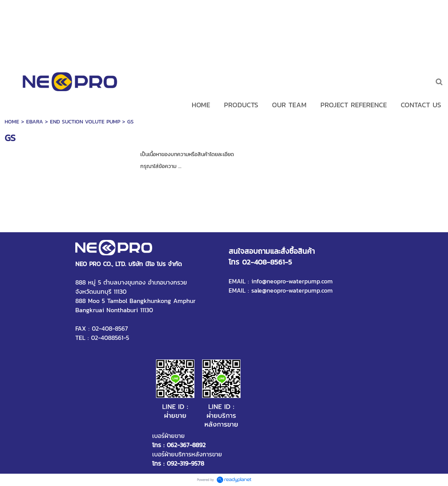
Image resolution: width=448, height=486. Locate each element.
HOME (12, 122)
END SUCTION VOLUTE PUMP (85, 122)
